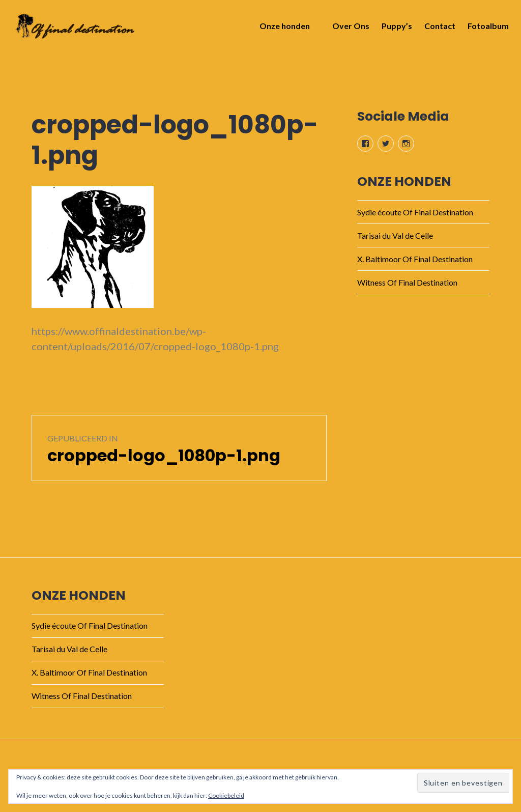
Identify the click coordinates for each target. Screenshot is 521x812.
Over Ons (348, 29)
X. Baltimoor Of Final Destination (415, 259)
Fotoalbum (485, 29)
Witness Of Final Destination (407, 282)
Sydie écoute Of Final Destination (415, 212)
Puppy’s (394, 29)
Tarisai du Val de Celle (395, 235)
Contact (437, 29)
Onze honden (282, 29)
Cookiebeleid (226, 795)
